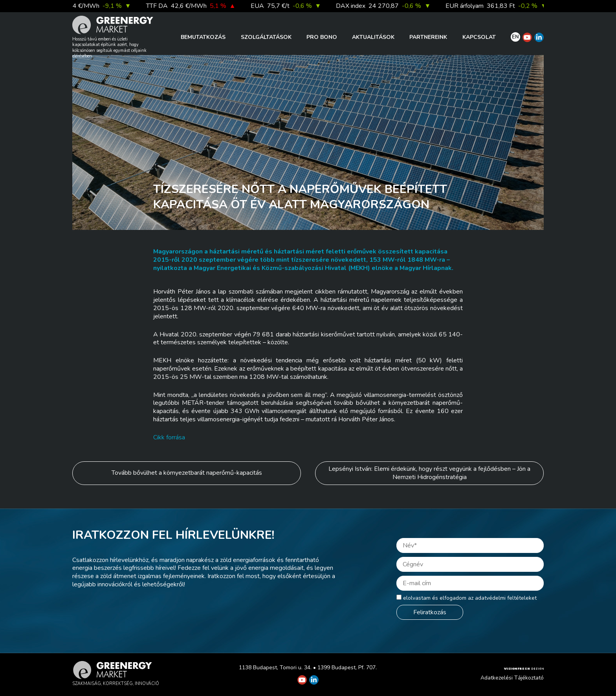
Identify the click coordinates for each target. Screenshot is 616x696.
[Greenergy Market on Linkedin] (539, 37)
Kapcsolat (479, 37)
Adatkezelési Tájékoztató (512, 678)
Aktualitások (373, 37)
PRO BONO (322, 37)
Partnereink (428, 37)
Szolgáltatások (266, 37)
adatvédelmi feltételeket (506, 598)
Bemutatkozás (203, 37)
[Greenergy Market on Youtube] (527, 37)
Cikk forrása (169, 437)
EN (515, 37)
